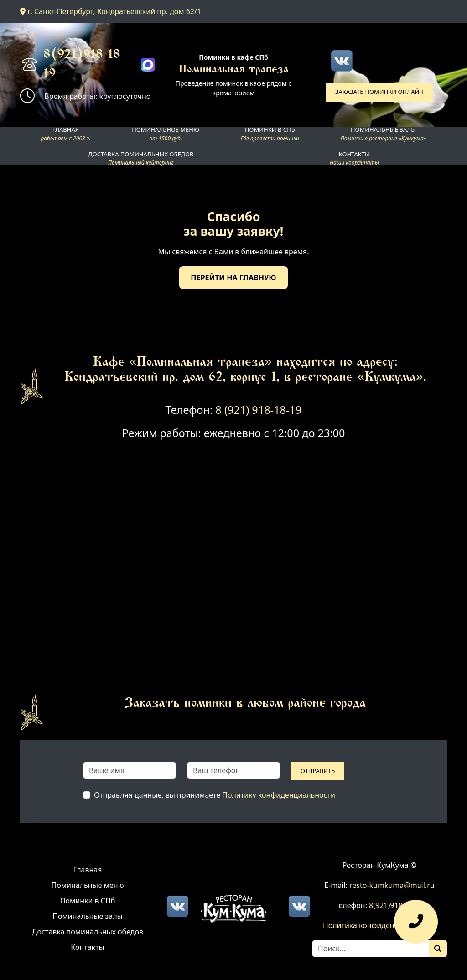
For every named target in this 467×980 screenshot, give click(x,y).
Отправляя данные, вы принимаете (215, 795)
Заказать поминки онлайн (379, 92)
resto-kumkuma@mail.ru (392, 885)
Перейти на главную (233, 278)
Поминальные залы (87, 916)
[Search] (371, 949)
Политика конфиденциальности (379, 925)
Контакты (87, 947)
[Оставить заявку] (416, 926)
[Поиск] (438, 949)
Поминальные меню (88, 885)
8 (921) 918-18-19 (258, 410)
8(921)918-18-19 (84, 65)
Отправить (318, 771)
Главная (88, 870)
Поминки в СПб (88, 901)
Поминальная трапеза (233, 70)
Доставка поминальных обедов (88, 932)
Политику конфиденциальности (279, 795)
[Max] (148, 65)
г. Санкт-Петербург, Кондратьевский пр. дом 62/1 (111, 11)
